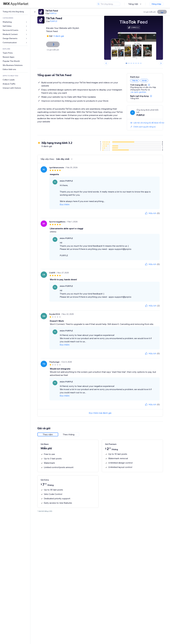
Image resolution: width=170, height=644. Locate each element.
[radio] (48, 434)
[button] (149, 85)
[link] (15, 12)
